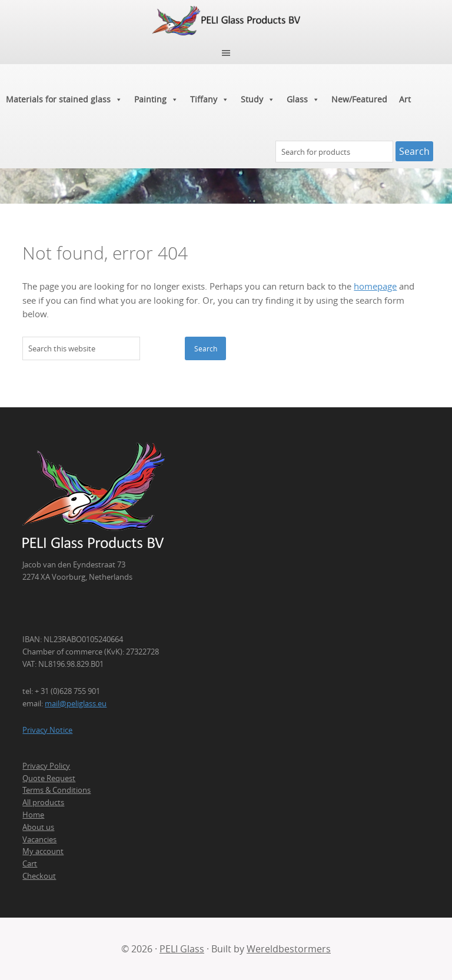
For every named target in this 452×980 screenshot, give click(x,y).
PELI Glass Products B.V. (226, 21)
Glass (303, 99)
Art (405, 99)
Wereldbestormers (289, 949)
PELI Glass (182, 949)
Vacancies (39, 839)
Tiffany (210, 99)
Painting (156, 99)
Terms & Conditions (56, 790)
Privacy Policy (46, 766)
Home (33, 815)
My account (43, 851)
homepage (375, 286)
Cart (30, 863)
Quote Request (49, 778)
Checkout (39, 876)
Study (258, 99)
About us (38, 827)
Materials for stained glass (64, 99)
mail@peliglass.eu (76, 703)
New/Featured (359, 99)
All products (43, 802)
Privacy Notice (47, 730)
